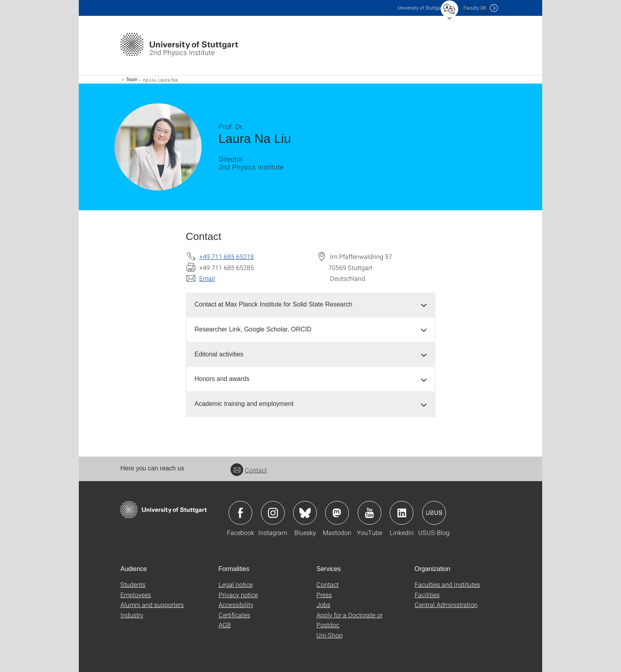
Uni (421, 8)
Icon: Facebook (240, 513)
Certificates (234, 615)
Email (207, 278)
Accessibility (236, 604)
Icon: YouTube (370, 513)
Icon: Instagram (273, 513)
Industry (132, 615)
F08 (475, 8)
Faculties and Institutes (447, 584)
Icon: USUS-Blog (434, 513)
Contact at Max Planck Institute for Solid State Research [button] (273, 304)
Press (324, 595)
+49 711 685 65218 (227, 256)
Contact (249, 470)
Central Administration (446, 604)
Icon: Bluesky (305, 513)
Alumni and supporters (152, 604)
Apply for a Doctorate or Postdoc (350, 620)
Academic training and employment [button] (244, 404)
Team (132, 80)
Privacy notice (238, 595)
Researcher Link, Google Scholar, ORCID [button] (253, 329)
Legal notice (236, 584)
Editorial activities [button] (219, 354)
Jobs (323, 604)
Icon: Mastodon (337, 513)
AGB (225, 625)
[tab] (310, 305)
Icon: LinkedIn (402, 513)
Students (133, 584)
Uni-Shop (330, 635)
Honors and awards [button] (222, 379)
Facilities (427, 595)
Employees (136, 595)
